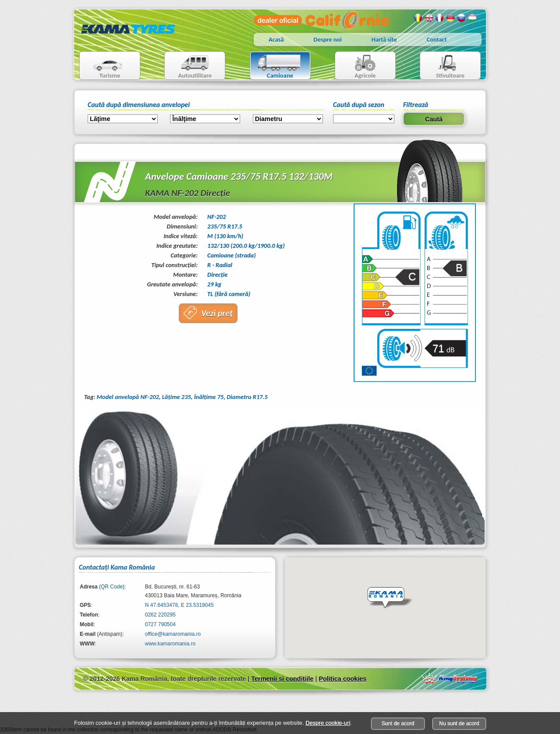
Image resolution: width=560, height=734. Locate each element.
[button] (390, 598)
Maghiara (473, 18)
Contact (437, 39)
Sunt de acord (398, 723)
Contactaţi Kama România (117, 567)
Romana (418, 18)
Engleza (429, 18)
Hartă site (384, 39)
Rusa (462, 18)
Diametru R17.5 (247, 397)
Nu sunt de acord (459, 723)
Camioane (277, 66)
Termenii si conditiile (282, 679)
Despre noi (328, 39)
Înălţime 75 (209, 397)
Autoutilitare (188, 66)
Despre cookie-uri (328, 723)
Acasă (276, 39)
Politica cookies (342, 679)
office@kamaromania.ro (173, 634)
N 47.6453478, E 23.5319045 (179, 605)
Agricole (356, 66)
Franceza (440, 18)
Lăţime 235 (177, 397)
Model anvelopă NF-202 (128, 397)
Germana (451, 18)
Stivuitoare (442, 66)
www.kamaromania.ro (170, 644)
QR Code (112, 587)
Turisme (102, 66)
